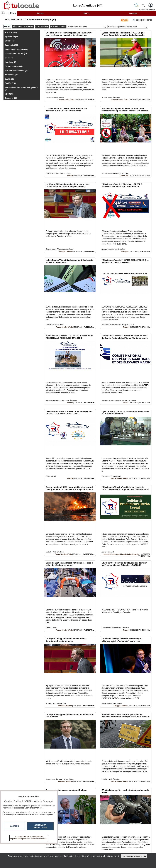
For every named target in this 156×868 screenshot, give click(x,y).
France (70, 155)
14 (97, 834)
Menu (13, 13)
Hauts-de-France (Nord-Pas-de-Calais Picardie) (121, 482)
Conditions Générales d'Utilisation (125, 848)
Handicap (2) (10, 62)
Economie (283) (12, 45)
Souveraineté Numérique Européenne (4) (21, 89)
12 (89, 834)
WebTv (86, 13)
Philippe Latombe (66, 220)
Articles (40, 13)
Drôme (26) (124, 155)
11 (86, 834)
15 (100, 834)
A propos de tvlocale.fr (69, 851)
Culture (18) (10, 41)
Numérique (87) (12, 75)
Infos (118, 845)
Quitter (15, 826)
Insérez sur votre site (140, 817)
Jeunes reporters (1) (14, 66)
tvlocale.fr (11, 846)
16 (104, 834)
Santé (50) (9, 79)
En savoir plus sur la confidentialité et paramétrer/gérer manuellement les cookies (29, 838)
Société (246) (11, 83)
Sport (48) (9, 94)
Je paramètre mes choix (134, 856)
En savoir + (63, 848)
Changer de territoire (146, 10)
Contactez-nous (66, 845)
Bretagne (125, 220)
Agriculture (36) (12, 37)
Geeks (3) (9, 58)
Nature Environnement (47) (17, 71)
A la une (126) (11, 32)
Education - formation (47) (16, 49)
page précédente (142, 20)
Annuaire (133, 13)
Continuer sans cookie (40, 826)
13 (93, 834)
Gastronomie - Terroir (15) (16, 54)
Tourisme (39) (11, 98)
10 (82, 834)
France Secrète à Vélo (66, 89)
